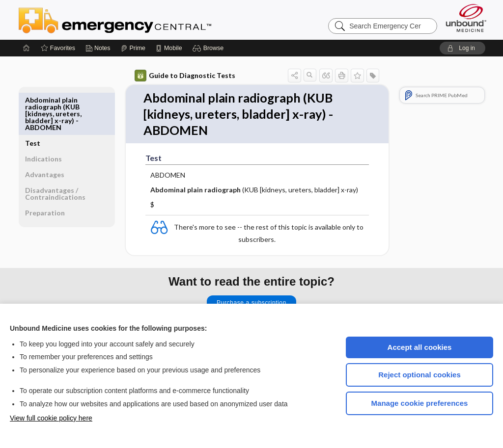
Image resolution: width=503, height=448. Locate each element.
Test (33, 100)
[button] (210, 48)
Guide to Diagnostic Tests (185, 76)
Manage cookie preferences (420, 403)
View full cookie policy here (51, 418)
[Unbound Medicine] (466, 18)
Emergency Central (140, 20)
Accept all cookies (420, 347)
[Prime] (133, 48)
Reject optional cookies (419, 375)
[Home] (27, 48)
